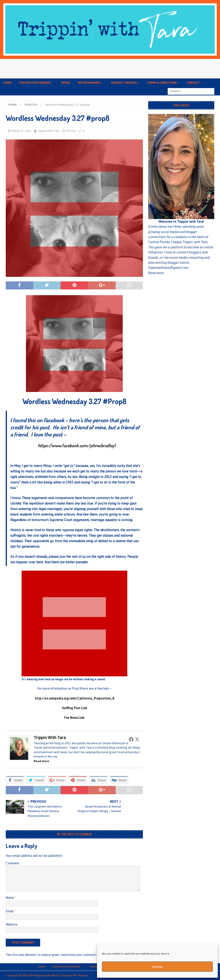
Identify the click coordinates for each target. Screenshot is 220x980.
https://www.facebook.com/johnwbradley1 (77, 445)
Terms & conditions (162, 83)
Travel (65, 83)
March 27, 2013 (21, 131)
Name (10, 898)
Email (10, 911)
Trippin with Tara (48, 131)
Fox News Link (74, 718)
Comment (13, 863)
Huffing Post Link (74, 708)
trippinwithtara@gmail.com (168, 268)
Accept (157, 967)
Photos (71, 131)
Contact (193, 83)
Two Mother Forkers (35, 83)
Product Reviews (124, 83)
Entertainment (89, 83)
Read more (41, 761)
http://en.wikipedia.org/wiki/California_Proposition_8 (74, 698)
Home (8, 83)
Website (12, 924)
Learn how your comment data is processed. (91, 955)
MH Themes (80, 975)
